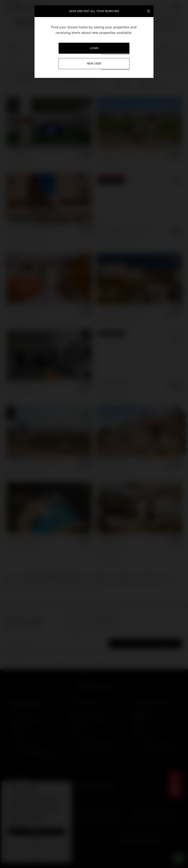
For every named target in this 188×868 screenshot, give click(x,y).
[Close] (149, 11)
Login (94, 48)
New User (94, 63)
